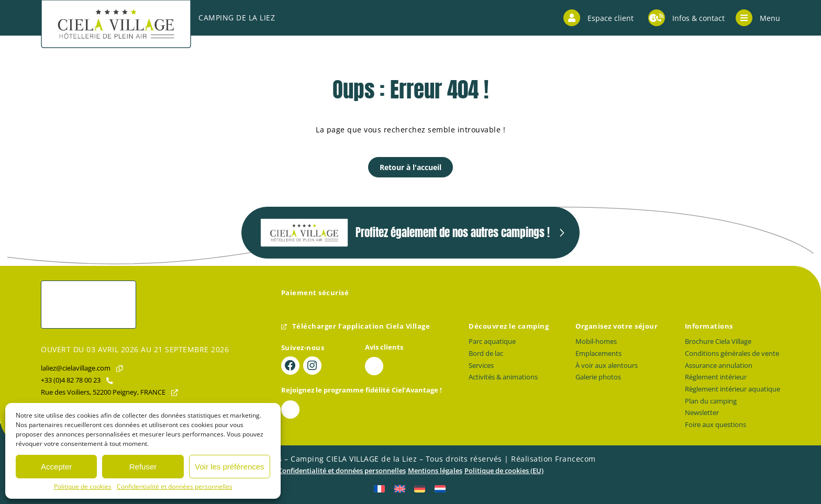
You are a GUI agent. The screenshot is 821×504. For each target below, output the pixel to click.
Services (481, 366)
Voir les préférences (230, 467)
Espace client (598, 18)
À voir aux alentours (607, 366)
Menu (758, 18)
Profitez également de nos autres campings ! (405, 233)
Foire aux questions (715, 425)
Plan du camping (711, 401)
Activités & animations (503, 377)
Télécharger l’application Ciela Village (356, 326)
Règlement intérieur (716, 377)
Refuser (143, 467)
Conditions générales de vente (732, 354)
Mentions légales (435, 471)
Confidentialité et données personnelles (175, 486)
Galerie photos (598, 377)
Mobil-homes (596, 341)
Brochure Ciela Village (718, 341)
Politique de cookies (83, 486)
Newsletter (702, 413)
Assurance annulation (719, 366)
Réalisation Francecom (553, 459)
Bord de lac (486, 354)
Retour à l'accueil (410, 167)
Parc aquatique (492, 341)
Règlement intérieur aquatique (733, 389)
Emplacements (598, 354)
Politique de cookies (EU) (504, 471)
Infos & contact (686, 18)
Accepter (56, 467)
